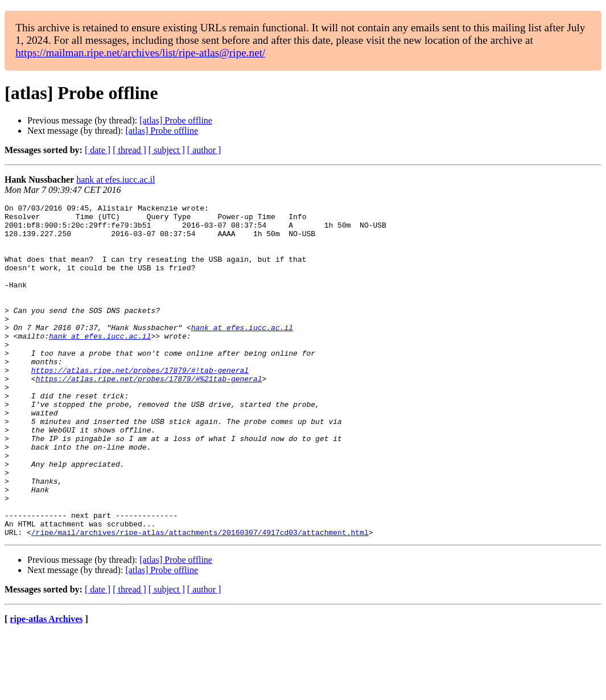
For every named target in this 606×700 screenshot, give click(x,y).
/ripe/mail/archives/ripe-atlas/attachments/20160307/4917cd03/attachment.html (200, 599)
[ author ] (204, 150)
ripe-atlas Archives (46, 685)
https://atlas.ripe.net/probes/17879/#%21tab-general (149, 414)
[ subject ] (167, 150)
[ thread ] (129, 150)
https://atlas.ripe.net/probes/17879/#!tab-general (140, 404)
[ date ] (98, 150)
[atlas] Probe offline (176, 120)
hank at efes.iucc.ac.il (116, 180)
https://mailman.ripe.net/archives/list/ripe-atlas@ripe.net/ (140, 53)
